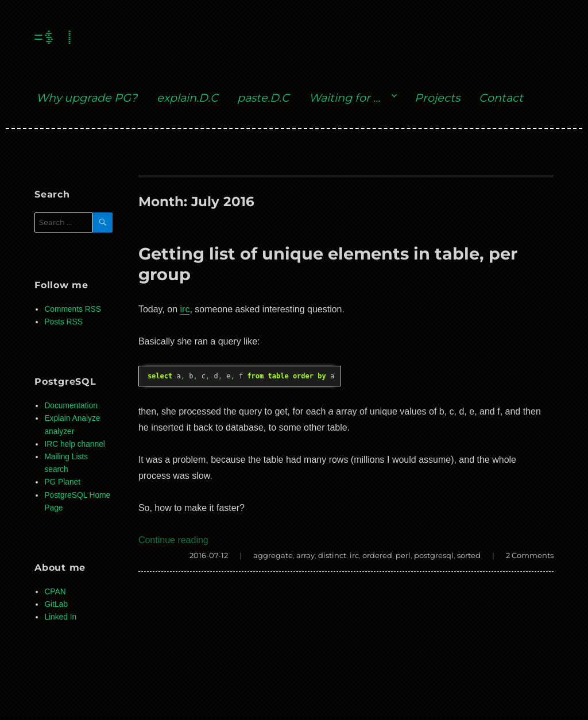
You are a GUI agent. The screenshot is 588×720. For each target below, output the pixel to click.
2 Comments (530, 555)
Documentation (71, 406)
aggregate (273, 555)
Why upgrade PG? (87, 98)
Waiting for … (345, 98)
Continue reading (173, 540)
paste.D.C (263, 98)
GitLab (56, 604)
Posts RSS (63, 322)
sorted (469, 555)
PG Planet (62, 482)
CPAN (55, 592)
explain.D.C (187, 98)
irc (185, 309)
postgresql (434, 555)
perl (403, 555)
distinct (332, 555)
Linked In (60, 617)
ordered (377, 555)
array (305, 555)
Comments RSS (73, 309)
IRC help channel (74, 444)
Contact (501, 98)
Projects (437, 98)
